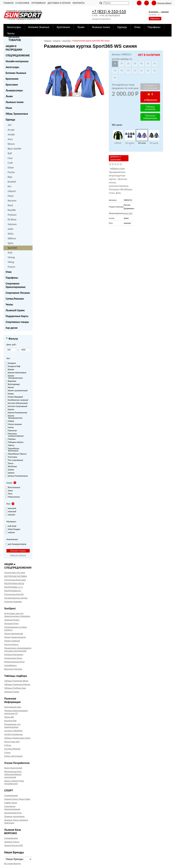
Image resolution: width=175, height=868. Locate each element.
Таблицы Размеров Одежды (17, 684)
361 (10, 125)
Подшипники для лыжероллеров (12, 726)
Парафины (12, 278)
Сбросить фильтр (18, 555)
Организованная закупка (16, 598)
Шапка (10, 470)
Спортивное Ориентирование (16, 285)
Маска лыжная (14, 424)
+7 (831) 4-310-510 (109, 12)
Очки (9, 272)
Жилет (10, 388)
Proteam (12, 215)
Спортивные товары (17, 322)
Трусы (9, 463)
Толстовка (11, 457)
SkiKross (12, 238)
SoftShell (118, 143)
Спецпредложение (13, 602)
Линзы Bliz (9, 717)
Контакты (79, 3)
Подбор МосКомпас (14, 734)
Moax (11, 196)
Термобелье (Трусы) (16, 454)
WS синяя (142, 143)
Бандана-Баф (10, 721)
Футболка (11, 467)
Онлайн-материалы (17, 61)
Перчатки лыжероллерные (15, 435)
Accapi (11, 130)
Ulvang (11, 257)
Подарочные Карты (17, 316)
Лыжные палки (15, 102)
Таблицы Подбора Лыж (15, 688)
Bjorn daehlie (14, 149)
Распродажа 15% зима (15, 573)
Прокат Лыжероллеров (15, 637)
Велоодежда (12, 384)
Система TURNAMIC (13, 731)
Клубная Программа (14, 655)
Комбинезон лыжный (17, 400)
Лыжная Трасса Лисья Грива (17, 799)
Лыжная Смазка (12, 692)
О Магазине (22, 3)
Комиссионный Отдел (14, 662)
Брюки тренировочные (14, 377)
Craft (10, 163)
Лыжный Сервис (15, 310)
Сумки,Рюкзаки (15, 299)
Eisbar (11, 168)
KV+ (10, 186)
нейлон (10, 533)
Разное (11, 267)
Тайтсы (10, 445)
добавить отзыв (117, 168)
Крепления (12, 79)
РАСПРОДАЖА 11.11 (14, 587)
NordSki (12, 210)
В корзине (159, 12)
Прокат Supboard (12, 641)
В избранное (151, 97)
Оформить (155, 19)
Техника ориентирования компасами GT (16, 712)
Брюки (10, 370)
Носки (10, 428)
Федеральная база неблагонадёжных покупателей (13, 774)
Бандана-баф (13, 366)
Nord (10, 205)
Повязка (10, 439)
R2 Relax (12, 219)
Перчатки (11, 431)
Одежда (10, 120)
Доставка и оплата (59, 3)
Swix (10, 253)
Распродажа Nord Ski (14, 594)
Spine (11, 243)
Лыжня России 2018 (14, 845)
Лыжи (9, 96)
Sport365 (12, 248)
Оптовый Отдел (11, 623)
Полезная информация (150, 117)
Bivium (11, 144)
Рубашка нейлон (14, 442)
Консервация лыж (13, 707)
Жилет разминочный (16, 391)
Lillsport (12, 191)
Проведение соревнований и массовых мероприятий (18, 649)
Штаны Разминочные (17, 476)
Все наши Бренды (12, 864)
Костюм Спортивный (16, 406)
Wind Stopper (13, 529)
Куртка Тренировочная (14, 417)
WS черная (154, 143)
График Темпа (11, 803)
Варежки (11, 381)
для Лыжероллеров (16, 544)
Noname (12, 201)
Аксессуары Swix (12, 742)
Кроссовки (12, 85)
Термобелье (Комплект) (12, 450)
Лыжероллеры (14, 90)
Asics (10, 139)
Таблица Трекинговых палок (17, 738)
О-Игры (8, 745)
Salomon (12, 224)
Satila (10, 229)
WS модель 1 (130, 144)
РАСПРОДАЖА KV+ (13, 591)
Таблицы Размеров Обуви (16, 681)
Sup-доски (12, 328)
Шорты (10, 473)
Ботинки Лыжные (16, 73)
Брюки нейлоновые (16, 373)
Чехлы (9, 305)
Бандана (11, 363)
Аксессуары (12, 67)
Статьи (7, 752)
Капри (10, 394)
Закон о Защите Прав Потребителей (14, 782)
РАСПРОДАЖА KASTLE (14, 583)
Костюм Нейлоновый (17, 403)
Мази (9, 108)
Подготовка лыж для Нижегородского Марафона (17, 615)
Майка (10, 421)
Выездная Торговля (13, 669)
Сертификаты (10, 665)
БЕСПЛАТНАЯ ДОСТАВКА (15, 576)
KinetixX (12, 182)
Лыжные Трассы (12, 842)
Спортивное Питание (18, 293)
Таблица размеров (150, 108)
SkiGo (11, 234)
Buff (10, 153)
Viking (11, 262)
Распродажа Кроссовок (15, 580)
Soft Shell (11, 526)
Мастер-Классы (11, 644)
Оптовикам (38, 3)
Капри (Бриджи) (14, 397)
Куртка (10, 410)
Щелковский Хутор (13, 813)
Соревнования (11, 795)
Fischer (11, 172)
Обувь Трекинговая (17, 114)
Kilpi (10, 177)
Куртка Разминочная (16, 413)
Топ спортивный (14, 460)
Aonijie (11, 134)
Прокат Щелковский (14, 634)
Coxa (10, 158)
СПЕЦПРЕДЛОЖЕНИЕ (18, 56)
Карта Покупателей (13, 768)
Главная (8, 3)
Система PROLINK (12, 749)
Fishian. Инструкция (13, 756)
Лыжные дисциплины (14, 816)
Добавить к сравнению (115, 158)
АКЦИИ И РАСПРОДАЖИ (14, 48)
